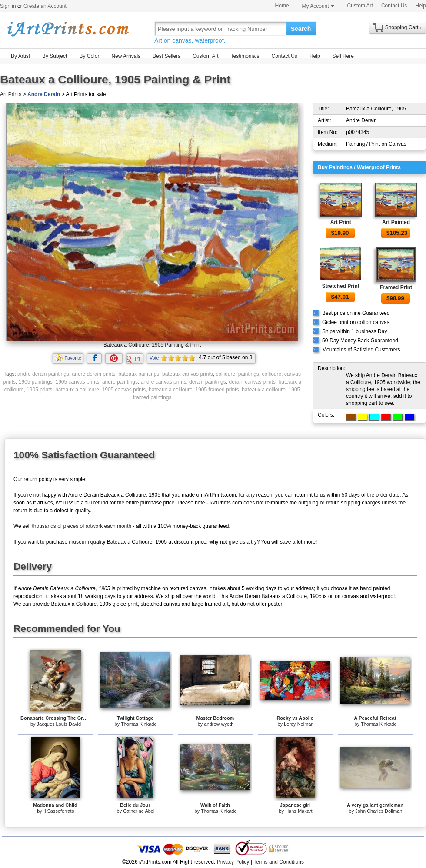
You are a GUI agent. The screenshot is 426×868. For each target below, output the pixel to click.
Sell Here (343, 56)
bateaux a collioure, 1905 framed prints (194, 390)
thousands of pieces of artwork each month (82, 526)
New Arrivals (126, 56)
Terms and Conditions (279, 862)
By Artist (20, 56)
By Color (89, 56)
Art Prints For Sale (67, 28)
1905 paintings (36, 382)
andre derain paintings (43, 374)
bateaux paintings (139, 374)
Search (301, 29)
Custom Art (360, 6)
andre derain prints (94, 374)
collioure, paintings (237, 374)
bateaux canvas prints (188, 374)
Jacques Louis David (59, 724)
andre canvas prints (164, 382)
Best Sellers (166, 56)
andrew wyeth (219, 724)
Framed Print (396, 287)
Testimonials (245, 56)
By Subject (55, 56)
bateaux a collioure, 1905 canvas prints (100, 390)
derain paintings (208, 382)
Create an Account (45, 6)
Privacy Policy (233, 862)
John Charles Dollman (379, 811)
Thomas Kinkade (139, 724)
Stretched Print (341, 286)
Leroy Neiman (299, 724)
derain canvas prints (252, 382)
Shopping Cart (402, 27)
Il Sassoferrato (59, 811)
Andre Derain (44, 94)
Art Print (341, 222)
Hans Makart (299, 811)
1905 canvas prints (78, 382)
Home (282, 6)
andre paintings (120, 382)
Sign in (8, 6)
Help (421, 6)
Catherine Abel (139, 811)
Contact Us (394, 6)
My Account (318, 6)
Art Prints (11, 94)
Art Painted (396, 222)
